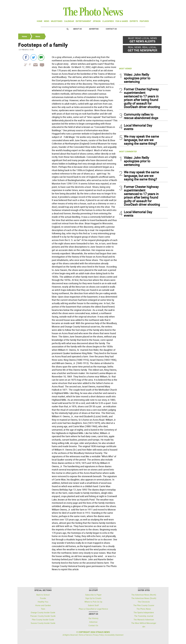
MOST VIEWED (125, 68)
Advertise (94, 29)
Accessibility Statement (114, 635)
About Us (77, 29)
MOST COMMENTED (128, 151)
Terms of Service (85, 635)
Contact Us (111, 29)
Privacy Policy (98, 635)
